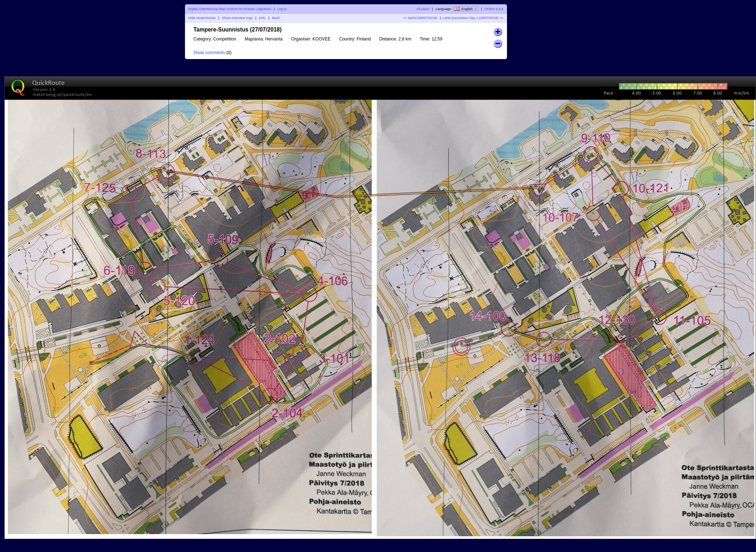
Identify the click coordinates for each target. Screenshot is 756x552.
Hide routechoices (202, 18)
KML (262, 18)
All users (423, 9)
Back (276, 18)
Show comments (209, 53)
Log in (282, 9)
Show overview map (237, 18)
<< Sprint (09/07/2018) (420, 18)
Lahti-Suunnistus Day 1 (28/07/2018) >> (473, 18)
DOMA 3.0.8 (494, 9)
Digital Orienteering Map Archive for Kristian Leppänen (230, 9)
